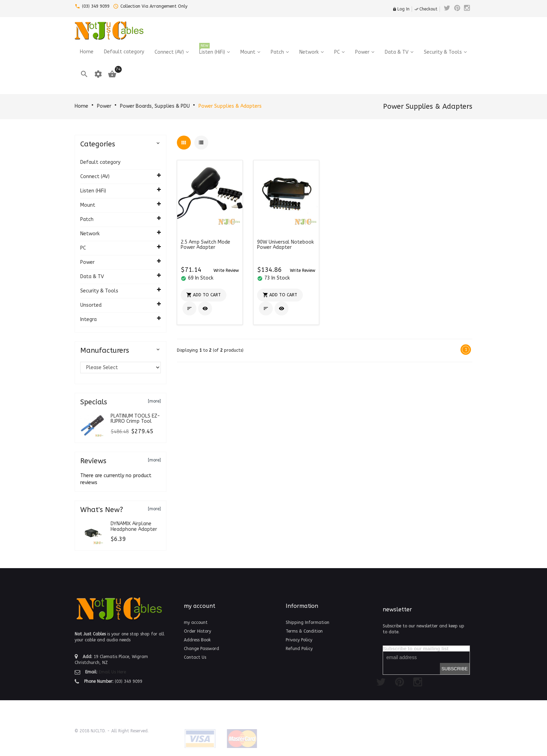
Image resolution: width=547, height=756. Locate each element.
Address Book (197, 640)
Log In (401, 9)
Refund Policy (299, 649)
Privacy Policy (299, 640)
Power (104, 106)
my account (196, 623)
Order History (197, 631)
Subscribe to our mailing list (416, 649)
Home (81, 106)
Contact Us (195, 657)
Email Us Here (112, 672)
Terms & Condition (304, 631)
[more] (154, 401)
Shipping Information (308, 623)
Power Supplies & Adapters (230, 106)
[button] (226, 270)
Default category (100, 162)
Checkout (426, 9)
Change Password (201, 649)
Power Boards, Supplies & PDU (155, 106)
